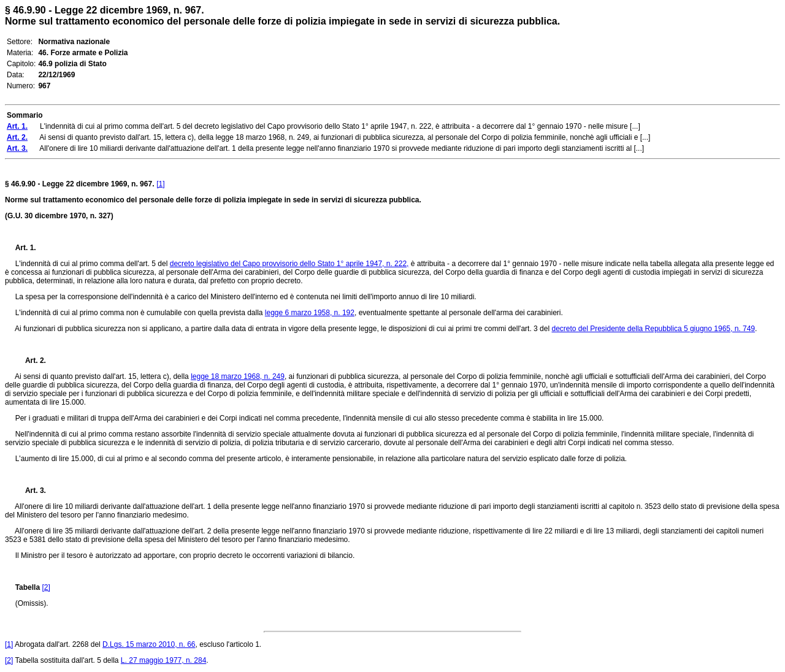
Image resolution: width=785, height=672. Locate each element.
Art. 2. (31, 361)
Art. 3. (31, 491)
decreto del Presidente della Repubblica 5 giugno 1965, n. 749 (653, 329)
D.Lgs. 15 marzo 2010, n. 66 (149, 644)
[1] (160, 184)
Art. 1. (26, 248)
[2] (46, 587)
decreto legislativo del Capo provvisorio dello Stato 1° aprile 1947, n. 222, (289, 264)
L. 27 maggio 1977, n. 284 (163, 660)
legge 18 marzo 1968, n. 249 (238, 376)
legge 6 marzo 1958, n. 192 (310, 313)
